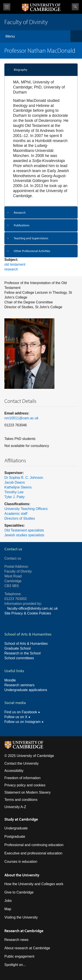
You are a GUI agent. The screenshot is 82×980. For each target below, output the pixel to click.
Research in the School (22, 653)
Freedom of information (22, 778)
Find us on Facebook (21, 712)
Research (20, 213)
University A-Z (15, 807)
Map (8, 909)
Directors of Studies (20, 518)
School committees (19, 658)
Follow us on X (16, 717)
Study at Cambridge (21, 819)
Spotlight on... (15, 965)
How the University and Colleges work (34, 884)
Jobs (8, 901)
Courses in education (21, 862)
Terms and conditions (21, 800)
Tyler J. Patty (14, 497)
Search (75, 7)
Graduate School (17, 648)
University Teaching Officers (26, 509)
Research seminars (19, 685)
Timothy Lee (14, 492)
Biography (21, 70)
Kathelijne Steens (18, 487)
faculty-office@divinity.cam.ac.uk (32, 608)
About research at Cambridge (27, 948)
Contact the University (22, 763)
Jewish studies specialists (24, 535)
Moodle (10, 680)
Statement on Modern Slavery (28, 792)
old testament (15, 264)
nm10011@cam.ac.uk (21, 418)
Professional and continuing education (34, 845)
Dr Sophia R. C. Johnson (24, 478)
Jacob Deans (15, 482)
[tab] (41, 70)
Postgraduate (15, 837)
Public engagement (19, 956)
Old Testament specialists (24, 530)
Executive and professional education (33, 853)
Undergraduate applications (26, 690)
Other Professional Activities (32, 251)
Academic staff (16, 514)
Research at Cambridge (24, 931)
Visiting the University (21, 917)
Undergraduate (16, 828)
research (11, 269)
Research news (16, 940)
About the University (22, 875)
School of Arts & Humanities (26, 644)
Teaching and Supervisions (31, 238)
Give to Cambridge (19, 892)
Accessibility (14, 771)
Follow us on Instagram (22, 722)
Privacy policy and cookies (25, 785)
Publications (22, 225)
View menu (7, 7)
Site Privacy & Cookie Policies (28, 613)
